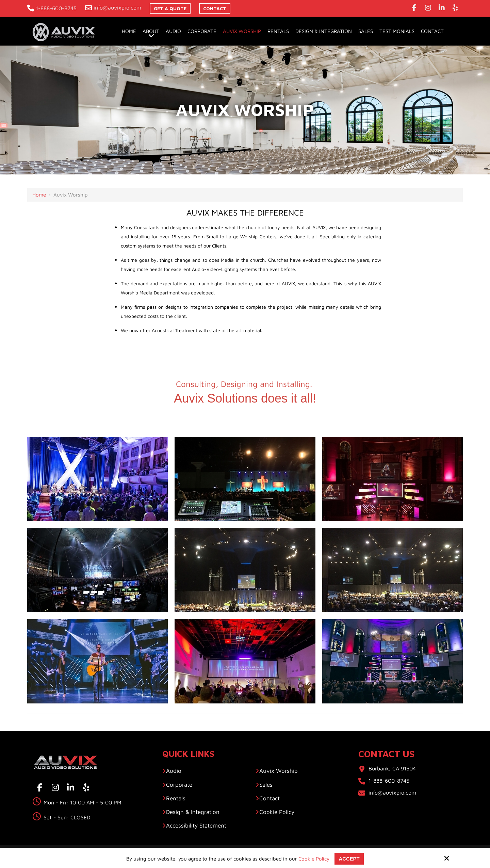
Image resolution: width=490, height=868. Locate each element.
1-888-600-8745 (52, 8)
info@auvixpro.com (113, 7)
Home (39, 195)
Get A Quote (170, 8)
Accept (349, 859)
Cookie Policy (314, 859)
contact (215, 8)
